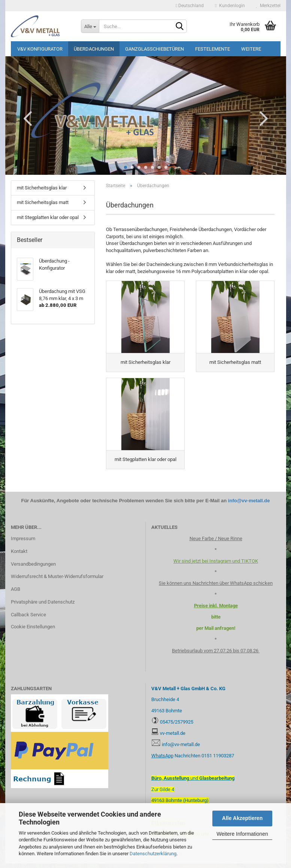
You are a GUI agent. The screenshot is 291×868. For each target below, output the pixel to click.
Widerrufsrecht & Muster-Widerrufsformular (57, 581)
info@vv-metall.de (249, 505)
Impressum (23, 543)
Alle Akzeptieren (242, 818)
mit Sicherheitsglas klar (42, 188)
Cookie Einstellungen (33, 631)
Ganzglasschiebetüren (154, 49)
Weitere (251, 49)
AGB (16, 594)
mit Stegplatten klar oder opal (48, 217)
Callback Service (28, 619)
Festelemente (213, 49)
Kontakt (19, 556)
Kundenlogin (230, 6)
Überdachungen (94, 49)
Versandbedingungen (33, 568)
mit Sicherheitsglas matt (43, 202)
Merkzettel (268, 6)
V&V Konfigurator (40, 49)
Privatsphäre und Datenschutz (43, 607)
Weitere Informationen (242, 834)
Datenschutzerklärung (153, 854)
